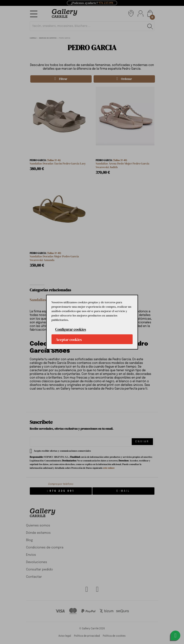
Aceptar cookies (69, 340)
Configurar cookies (71, 329)
